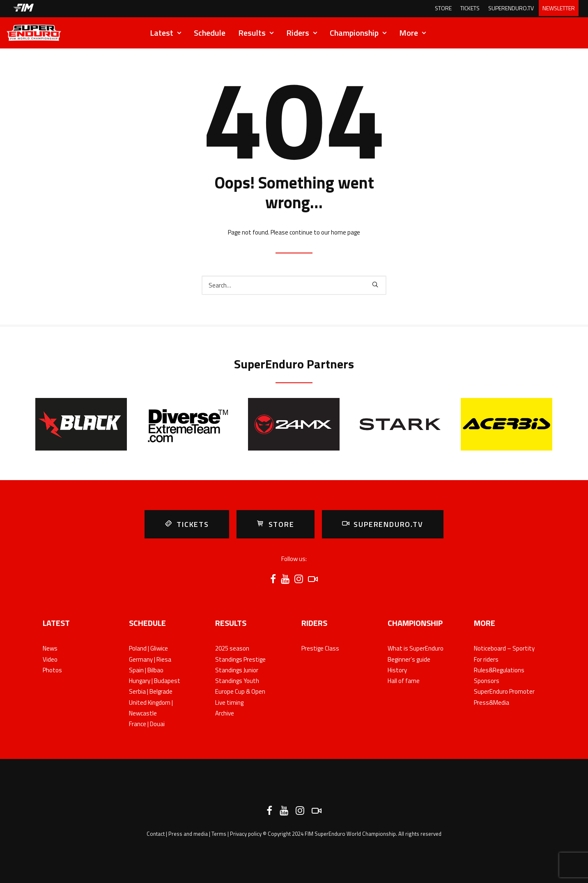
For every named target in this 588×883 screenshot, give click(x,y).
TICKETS (470, 8)
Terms (219, 834)
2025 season (232, 648)
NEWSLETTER (559, 8)
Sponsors (487, 681)
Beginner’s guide (409, 659)
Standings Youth (237, 681)
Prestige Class (320, 648)
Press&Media (492, 702)
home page (346, 232)
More (412, 33)
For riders (486, 659)
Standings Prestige (240, 659)
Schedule (210, 33)
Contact (156, 834)
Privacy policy (246, 834)
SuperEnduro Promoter (504, 691)
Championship (358, 33)
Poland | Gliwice (148, 648)
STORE (443, 8)
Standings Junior (237, 670)
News (50, 648)
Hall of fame (404, 681)
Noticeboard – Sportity (504, 648)
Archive (225, 713)
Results (256, 33)
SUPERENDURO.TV (511, 8)
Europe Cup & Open (240, 691)
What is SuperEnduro (416, 648)
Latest (165, 33)
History (397, 670)
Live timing (229, 702)
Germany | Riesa (150, 659)
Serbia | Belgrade (151, 691)
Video (50, 659)
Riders (302, 33)
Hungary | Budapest (155, 681)
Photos (52, 670)
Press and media (188, 834)
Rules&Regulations (499, 670)
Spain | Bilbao (146, 670)
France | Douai (147, 724)
